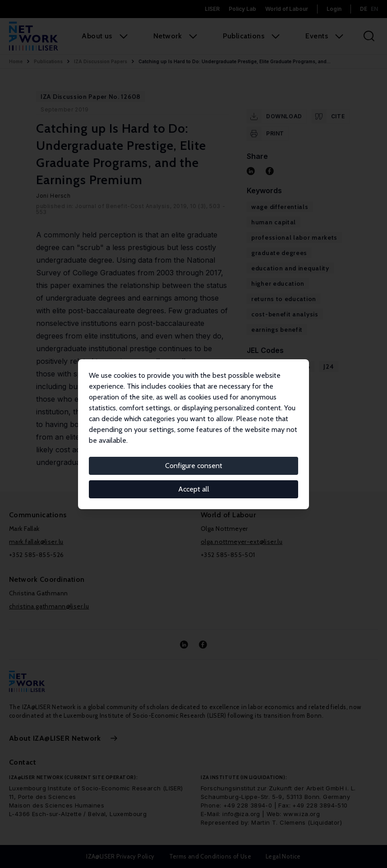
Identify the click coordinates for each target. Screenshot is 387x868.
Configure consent (194, 466)
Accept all (194, 489)
